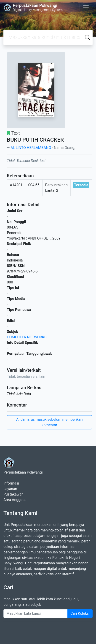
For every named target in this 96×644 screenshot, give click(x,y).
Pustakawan (13, 494)
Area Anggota (15, 500)
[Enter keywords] (36, 614)
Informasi (11, 483)
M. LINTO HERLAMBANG (31, 148)
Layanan (10, 489)
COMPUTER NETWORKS (27, 337)
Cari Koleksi (80, 613)
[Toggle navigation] (86, 7)
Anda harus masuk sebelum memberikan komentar (49, 422)
